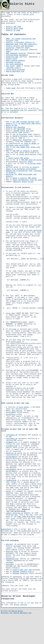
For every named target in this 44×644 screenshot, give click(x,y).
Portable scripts (13, 62)
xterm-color (16, 347)
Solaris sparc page (14, 29)
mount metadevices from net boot (27, 180)
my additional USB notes (29, 124)
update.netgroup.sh (14, 520)
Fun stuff (10, 66)
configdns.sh (12, 446)
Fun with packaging (14, 64)
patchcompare (12, 464)
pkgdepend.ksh (12, 566)
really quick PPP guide (18, 158)
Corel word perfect (28, 154)
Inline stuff (12, 59)
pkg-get (9, 551)
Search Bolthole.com (15, 71)
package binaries (20, 581)
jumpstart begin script (23, 182)
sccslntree (11, 422)
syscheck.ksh (12, 453)
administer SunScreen (22, 140)
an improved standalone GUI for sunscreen (20, 109)
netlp (8, 498)
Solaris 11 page (13, 30)
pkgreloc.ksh (12, 559)
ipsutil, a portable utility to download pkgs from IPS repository (22, 43)
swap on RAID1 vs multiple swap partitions (23, 144)
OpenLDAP (21, 129)
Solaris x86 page (13, 27)
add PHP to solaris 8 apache (25, 151)
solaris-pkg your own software (26, 577)
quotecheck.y (7, 536)
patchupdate (11, 477)
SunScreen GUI (12, 57)
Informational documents (17, 55)
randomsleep (11, 488)
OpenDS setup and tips (23, 131)
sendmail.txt (12, 449)
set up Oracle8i (20, 134)
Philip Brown (17, 619)
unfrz (19, 423)
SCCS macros (17, 418)
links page (11, 88)
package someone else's (23, 579)
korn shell (24, 414)
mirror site (28, 14)
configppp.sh (12, 442)
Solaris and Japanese (15, 127)
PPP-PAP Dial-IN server (32, 160)
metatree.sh (11, 460)
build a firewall (20, 136)
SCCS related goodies (15, 61)
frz (8, 423)
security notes (26, 162)
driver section (20, 612)
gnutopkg (10, 571)
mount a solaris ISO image (24, 178)
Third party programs (15, 70)
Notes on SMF (12, 125)
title (13, 526)
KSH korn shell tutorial (17, 50)
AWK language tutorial (16, 53)
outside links (13, 68)
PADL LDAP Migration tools (29, 524)
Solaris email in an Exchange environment (23, 168)
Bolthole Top (7, 620)
